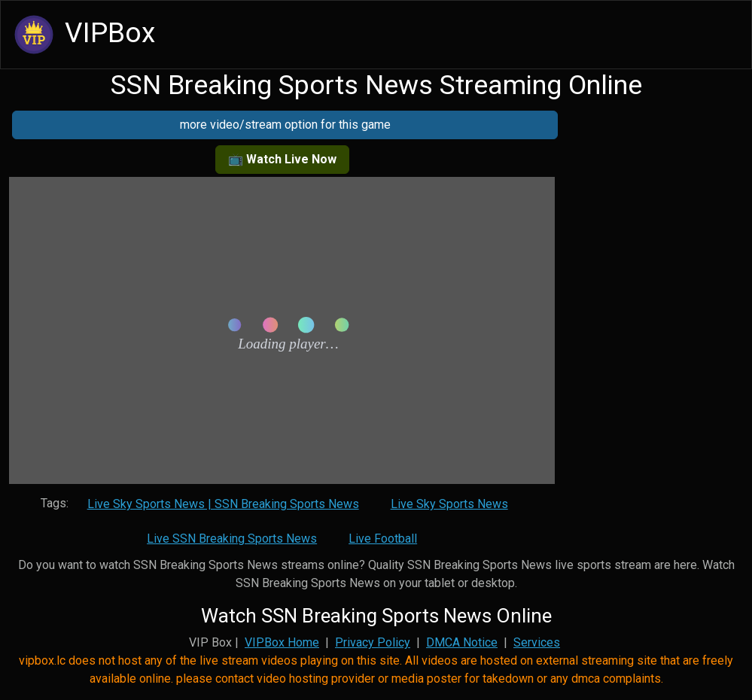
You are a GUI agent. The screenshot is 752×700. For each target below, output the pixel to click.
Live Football (383, 539)
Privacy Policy (373, 642)
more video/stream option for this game (285, 125)
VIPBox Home (282, 642)
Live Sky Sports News (449, 504)
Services (537, 642)
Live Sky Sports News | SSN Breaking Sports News (223, 504)
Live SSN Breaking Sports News (232, 539)
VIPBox (82, 35)
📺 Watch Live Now (282, 159)
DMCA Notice (462, 642)
